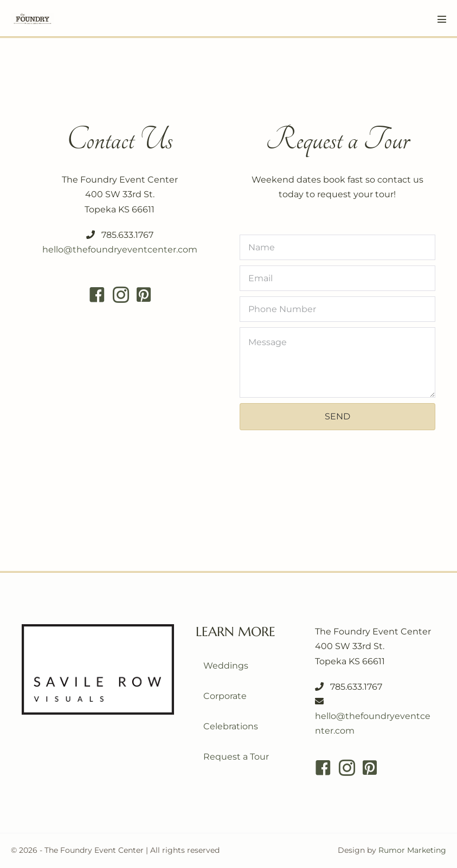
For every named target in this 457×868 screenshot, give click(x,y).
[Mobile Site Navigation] (442, 19)
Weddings (226, 666)
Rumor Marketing (412, 850)
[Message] (338, 362)
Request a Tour (236, 757)
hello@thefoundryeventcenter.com (120, 250)
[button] (338, 417)
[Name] (338, 247)
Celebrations (231, 726)
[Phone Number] (338, 309)
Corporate (225, 696)
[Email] (338, 278)
